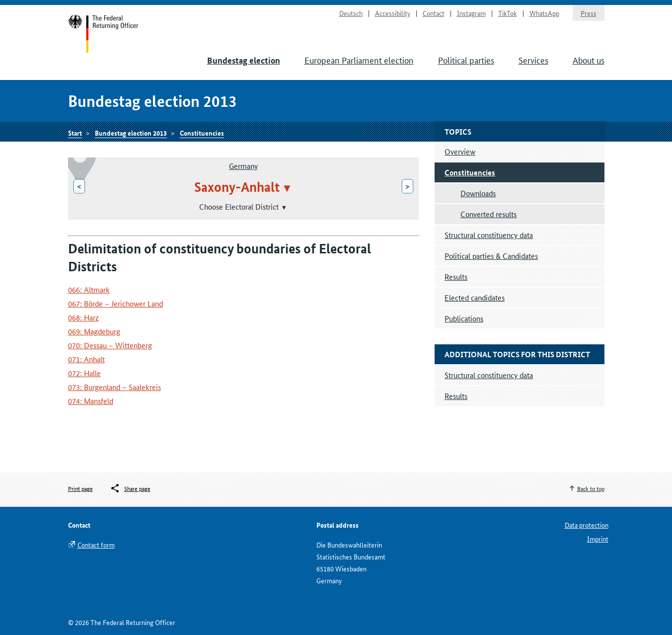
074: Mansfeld (91, 401)
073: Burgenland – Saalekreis (114, 387)
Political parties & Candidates (491, 256)
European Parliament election (359, 60)
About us (589, 60)
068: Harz (83, 317)
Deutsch (351, 13)
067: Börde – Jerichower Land (115, 303)
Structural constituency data (489, 235)
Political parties (466, 60)
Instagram (471, 13)
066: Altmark (89, 289)
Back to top (591, 488)
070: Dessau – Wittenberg (110, 345)
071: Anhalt (86, 359)
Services (533, 60)
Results (456, 277)
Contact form (96, 545)
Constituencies (202, 133)
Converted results (488, 214)
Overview (460, 151)
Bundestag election (244, 60)
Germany (243, 166)
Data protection (587, 525)
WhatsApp (544, 13)
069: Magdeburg (94, 331)
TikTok (508, 13)
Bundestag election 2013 (131, 133)
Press (589, 13)
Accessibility (393, 13)
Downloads (478, 193)
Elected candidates (475, 297)
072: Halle (84, 373)
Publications (464, 318)
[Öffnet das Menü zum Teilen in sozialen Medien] (130, 488)
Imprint (598, 539)
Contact (434, 13)
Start (104, 34)
